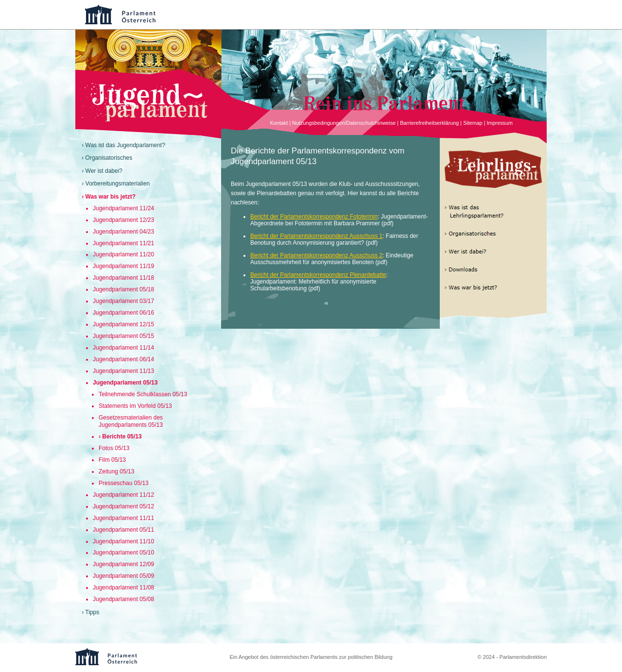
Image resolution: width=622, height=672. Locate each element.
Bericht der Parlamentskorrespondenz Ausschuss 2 (316, 255)
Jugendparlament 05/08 (123, 599)
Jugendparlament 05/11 (123, 530)
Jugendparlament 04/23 (123, 232)
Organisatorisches (109, 158)
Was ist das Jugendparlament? (125, 145)
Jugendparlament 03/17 (123, 301)
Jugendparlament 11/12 (123, 495)
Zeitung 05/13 (116, 471)
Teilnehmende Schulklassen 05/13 (143, 394)
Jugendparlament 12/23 (123, 220)
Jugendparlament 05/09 (123, 576)
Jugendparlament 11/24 (123, 208)
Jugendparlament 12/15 (123, 324)
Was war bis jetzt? (111, 197)
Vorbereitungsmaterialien (118, 184)
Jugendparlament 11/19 (123, 266)
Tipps (92, 612)
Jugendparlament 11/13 (123, 371)
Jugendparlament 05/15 (123, 336)
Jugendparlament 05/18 (123, 289)
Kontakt (279, 123)
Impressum (500, 123)
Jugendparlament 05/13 (125, 383)
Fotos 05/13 (114, 448)
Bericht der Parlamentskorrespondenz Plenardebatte (318, 275)
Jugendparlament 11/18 (123, 278)
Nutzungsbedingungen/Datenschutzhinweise (344, 123)
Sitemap (473, 123)
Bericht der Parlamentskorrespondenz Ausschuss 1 (316, 236)
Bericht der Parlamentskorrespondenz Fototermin (314, 217)
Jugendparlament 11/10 (123, 541)
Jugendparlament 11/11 (123, 518)
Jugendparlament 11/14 (123, 348)
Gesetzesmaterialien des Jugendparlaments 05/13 (131, 421)
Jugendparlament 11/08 (123, 588)
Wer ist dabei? (104, 171)
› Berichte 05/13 (120, 437)
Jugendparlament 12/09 (123, 564)
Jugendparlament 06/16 (123, 313)
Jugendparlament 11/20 (123, 254)
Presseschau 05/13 (124, 483)
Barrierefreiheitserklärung (429, 123)
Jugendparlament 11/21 (123, 243)
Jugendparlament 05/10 (123, 553)
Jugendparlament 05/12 (123, 506)
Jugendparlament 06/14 (123, 359)
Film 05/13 (112, 460)
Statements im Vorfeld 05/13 (135, 406)
